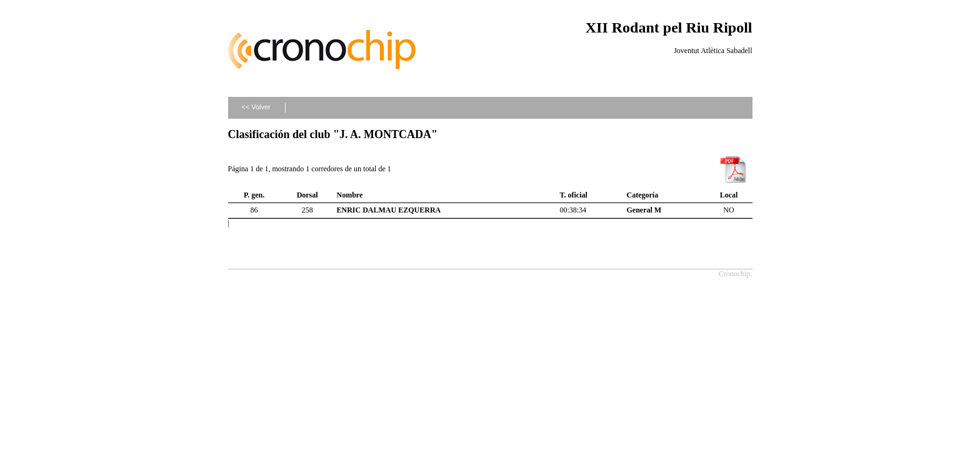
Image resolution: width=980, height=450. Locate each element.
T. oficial (573, 195)
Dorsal (307, 195)
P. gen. (254, 195)
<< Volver (256, 107)
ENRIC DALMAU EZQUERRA (389, 210)
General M (644, 210)
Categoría (643, 195)
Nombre (350, 195)
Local (729, 195)
